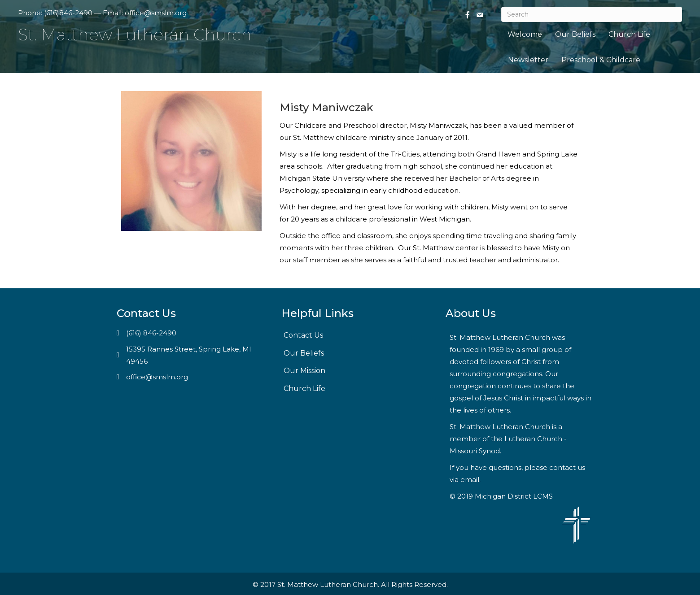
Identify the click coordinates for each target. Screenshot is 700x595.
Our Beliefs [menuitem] (575, 34)
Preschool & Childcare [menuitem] (601, 60)
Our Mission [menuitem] (304, 371)
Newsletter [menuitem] (528, 60)
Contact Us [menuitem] (303, 335)
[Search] (592, 14)
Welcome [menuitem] (525, 34)
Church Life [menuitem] (629, 34)
